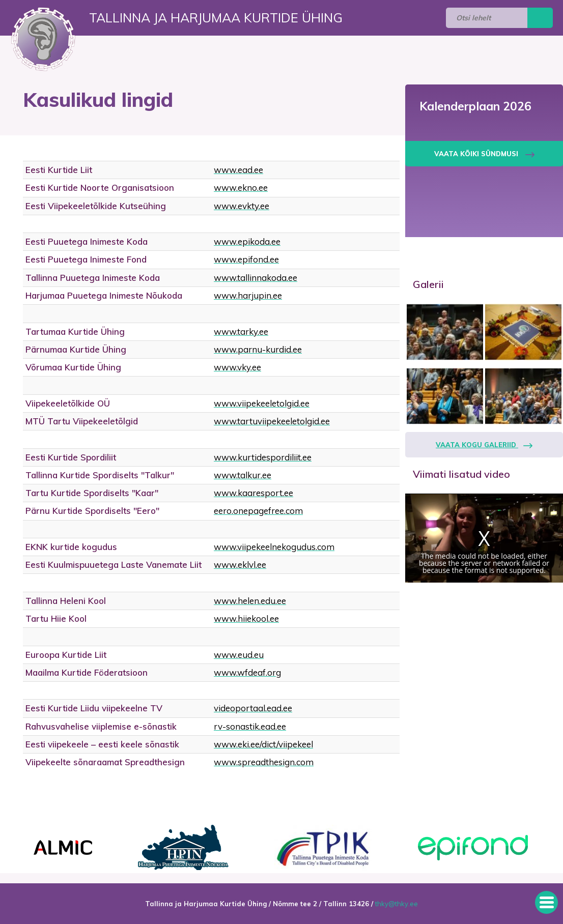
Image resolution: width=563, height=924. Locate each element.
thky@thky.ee (397, 904)
